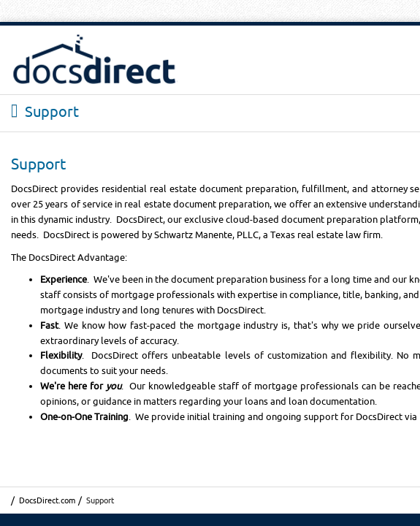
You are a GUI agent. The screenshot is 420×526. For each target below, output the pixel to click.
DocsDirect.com (47, 500)
